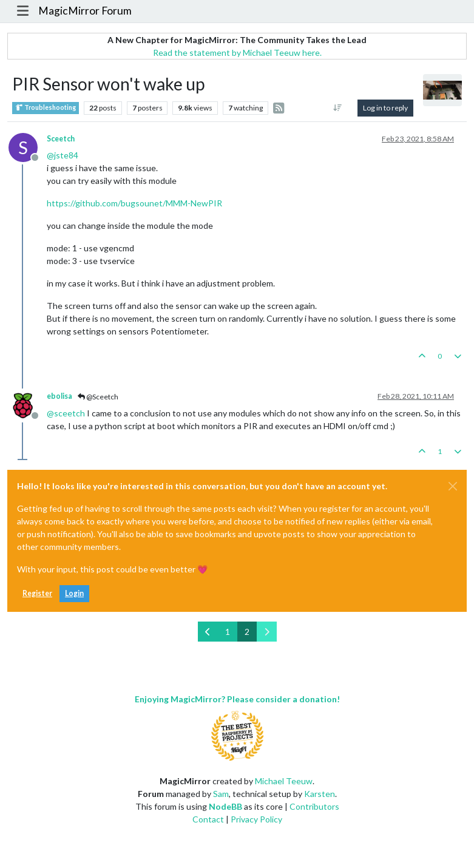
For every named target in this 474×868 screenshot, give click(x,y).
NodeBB (225, 806)
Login (74, 593)
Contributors (314, 806)
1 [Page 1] (228, 632)
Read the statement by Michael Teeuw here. (237, 53)
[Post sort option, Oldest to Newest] (338, 108)
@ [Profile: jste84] (63, 155)
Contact (208, 819)
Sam (221, 794)
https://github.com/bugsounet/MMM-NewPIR (134, 203)
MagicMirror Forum (85, 11)
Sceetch (61, 139)
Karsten (320, 794)
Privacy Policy (256, 819)
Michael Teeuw (284, 781)
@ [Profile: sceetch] (66, 413)
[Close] (453, 486)
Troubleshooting (46, 108)
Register (37, 593)
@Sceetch (98, 397)
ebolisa (59, 396)
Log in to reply (385, 108)
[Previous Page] (208, 632)
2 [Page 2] (247, 632)
